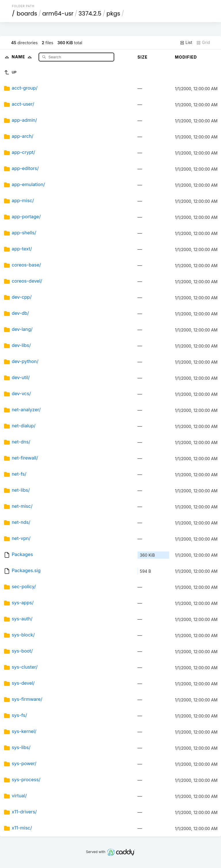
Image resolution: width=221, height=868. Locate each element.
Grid (203, 43)
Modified (186, 57)
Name (23, 57)
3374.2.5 (90, 13)
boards (27, 13)
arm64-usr (58, 13)
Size (143, 57)
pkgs (113, 13)
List (186, 43)
